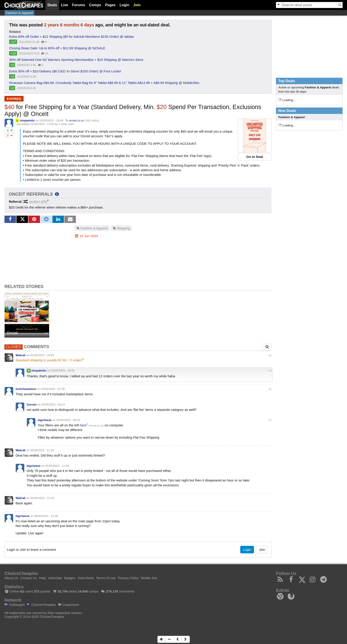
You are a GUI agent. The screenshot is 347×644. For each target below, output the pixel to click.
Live (65, 5)
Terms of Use (106, 578)
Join (137, 5)
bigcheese (45, 420)
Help (43, 578)
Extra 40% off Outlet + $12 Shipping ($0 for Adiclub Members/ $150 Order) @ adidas (71, 37)
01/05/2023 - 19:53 (42, 355)
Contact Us (29, 578)
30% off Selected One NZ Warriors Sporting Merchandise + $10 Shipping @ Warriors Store (76, 60)
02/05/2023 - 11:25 (42, 450)
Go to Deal (255, 157)
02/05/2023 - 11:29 (57, 466)
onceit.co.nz (76, 120)
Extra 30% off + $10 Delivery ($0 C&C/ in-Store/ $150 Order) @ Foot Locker (65, 71)
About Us (11, 578)
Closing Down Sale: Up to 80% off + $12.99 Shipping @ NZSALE (57, 48)
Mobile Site (149, 578)
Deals (52, 5)
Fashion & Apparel (19, 13)
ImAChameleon (26, 389)
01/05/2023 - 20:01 (63, 371)
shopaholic (27, 120)
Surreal (32, 404)
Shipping (121, 228)
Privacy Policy (128, 578)
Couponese (68, 605)
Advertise (55, 578)
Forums (79, 5)
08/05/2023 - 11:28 (46, 516)
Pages (110, 5)
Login (125, 5)
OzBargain (15, 605)
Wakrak (21, 355)
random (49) (38, 202)
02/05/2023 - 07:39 (53, 389)
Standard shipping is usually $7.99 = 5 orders (49, 360)
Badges (70, 578)
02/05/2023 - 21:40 (42, 498)
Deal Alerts (86, 578)
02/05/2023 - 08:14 (53, 404)
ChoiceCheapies (41, 605)
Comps (95, 5)
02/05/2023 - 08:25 (68, 420)
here (83, 425)
